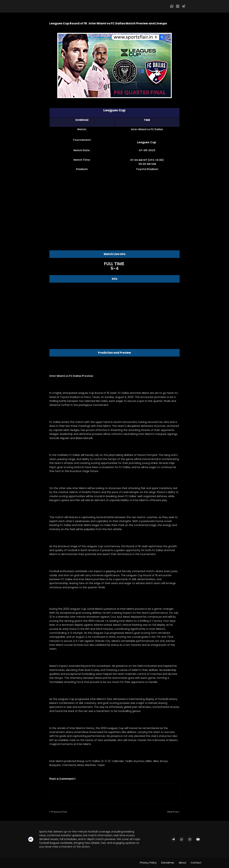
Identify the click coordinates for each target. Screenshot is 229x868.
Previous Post (59, 812)
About (182, 863)
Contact (196, 863)
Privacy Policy (148, 863)
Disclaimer (168, 863)
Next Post (173, 812)
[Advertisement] (114, 203)
